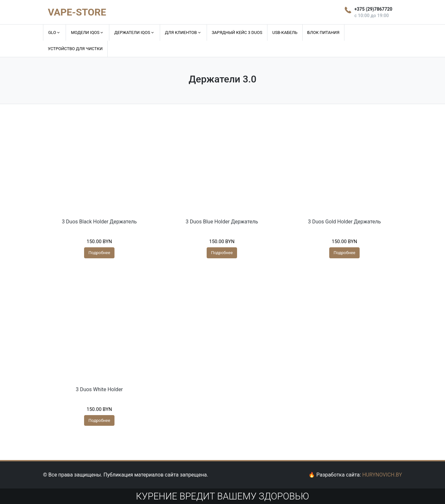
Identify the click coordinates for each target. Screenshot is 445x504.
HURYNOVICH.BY (382, 475)
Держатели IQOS (132, 32)
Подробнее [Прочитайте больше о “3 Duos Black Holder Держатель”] (99, 253)
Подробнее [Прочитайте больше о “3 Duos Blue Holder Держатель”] (222, 253)
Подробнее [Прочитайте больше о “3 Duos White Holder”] (99, 420)
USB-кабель (285, 32)
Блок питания (324, 32)
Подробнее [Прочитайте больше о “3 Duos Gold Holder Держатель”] (344, 253)
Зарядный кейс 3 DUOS (237, 32)
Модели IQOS (85, 32)
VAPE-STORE (77, 12)
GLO (52, 32)
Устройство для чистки (75, 49)
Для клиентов (181, 32)
